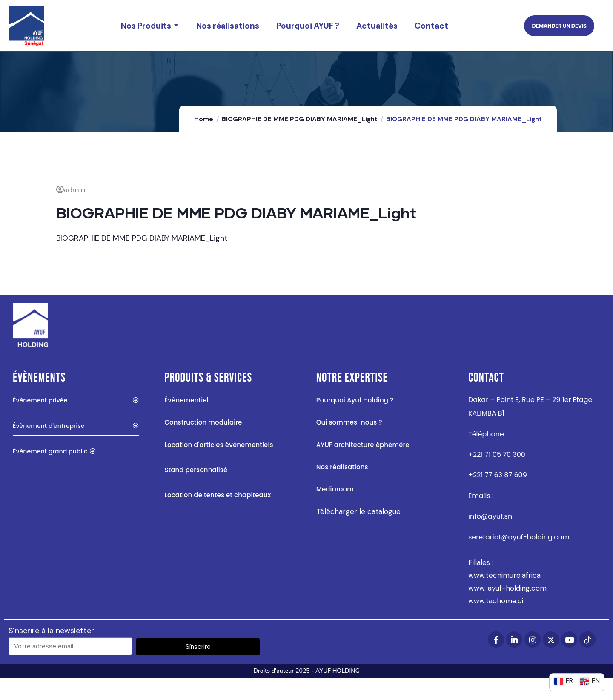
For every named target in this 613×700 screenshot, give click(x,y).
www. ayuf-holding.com (507, 610)
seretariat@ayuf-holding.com (519, 559)
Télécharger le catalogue (358, 533)
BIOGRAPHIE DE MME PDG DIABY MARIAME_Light (300, 141)
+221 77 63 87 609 (498, 497)
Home (204, 141)
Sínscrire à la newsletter (51, 652)
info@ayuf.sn (490, 538)
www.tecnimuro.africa (504, 597)
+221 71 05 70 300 (497, 476)
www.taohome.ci (496, 623)
